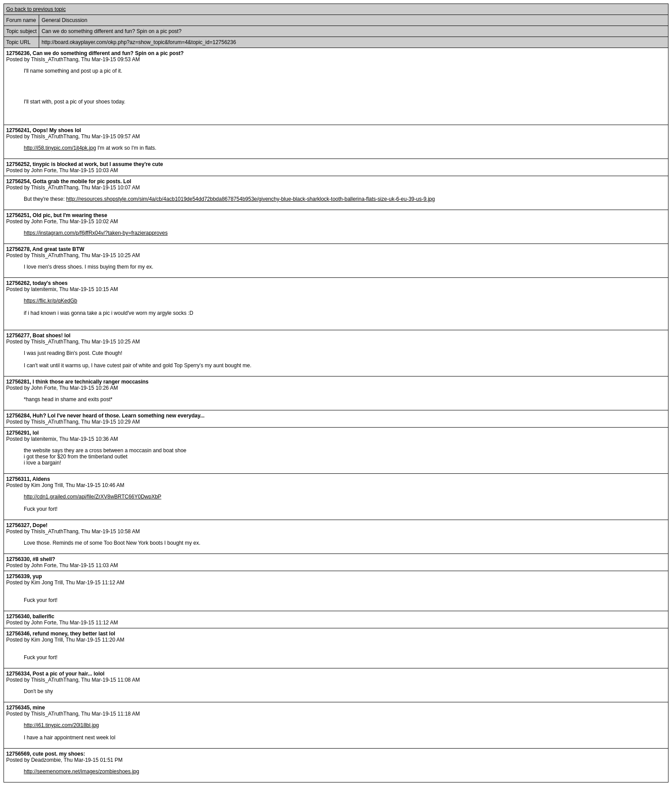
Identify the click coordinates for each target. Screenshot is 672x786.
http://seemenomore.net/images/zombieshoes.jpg (81, 771)
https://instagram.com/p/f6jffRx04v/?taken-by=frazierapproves (96, 233)
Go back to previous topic (36, 9)
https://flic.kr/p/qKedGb (50, 301)
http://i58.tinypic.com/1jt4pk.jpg (60, 148)
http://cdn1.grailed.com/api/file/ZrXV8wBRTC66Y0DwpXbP (93, 497)
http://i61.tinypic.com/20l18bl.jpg (61, 725)
